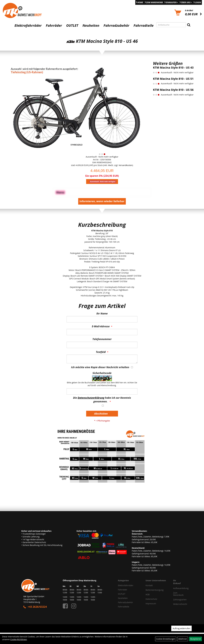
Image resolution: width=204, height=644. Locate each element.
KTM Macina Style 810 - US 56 (173, 90)
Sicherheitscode (102, 373)
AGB (148, 594)
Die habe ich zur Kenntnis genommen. (102, 400)
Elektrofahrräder (28, 25)
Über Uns (186, 2)
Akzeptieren (195, 639)
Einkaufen (172, 2)
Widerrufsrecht (177, 604)
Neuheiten (91, 25)
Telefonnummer (102, 339)
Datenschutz (151, 599)
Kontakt (149, 585)
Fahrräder (54, 25)
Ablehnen (183, 639)
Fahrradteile (144, 25)
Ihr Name (102, 313)
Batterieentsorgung (155, 590)
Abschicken (101, 414)
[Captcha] (102, 391)
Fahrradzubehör (116, 25)
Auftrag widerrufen (181, 628)
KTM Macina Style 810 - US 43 (173, 68)
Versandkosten (125, 165)
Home (140, 2)
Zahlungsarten (177, 600)
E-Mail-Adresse (101, 326)
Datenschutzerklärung (91, 398)
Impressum (151, 603)
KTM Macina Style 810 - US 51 (173, 79)
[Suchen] (189, 25)
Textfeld (101, 352)
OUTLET (72, 25)
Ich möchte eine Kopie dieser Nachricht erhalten (100, 367)
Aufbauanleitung (177, 588)
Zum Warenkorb (154, 2)
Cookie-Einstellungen (166, 639)
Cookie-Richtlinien (19, 639)
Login (198, 2)
